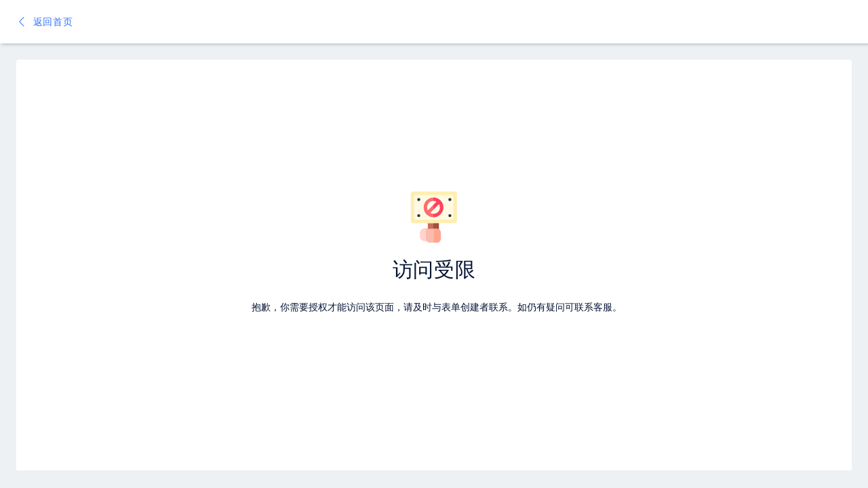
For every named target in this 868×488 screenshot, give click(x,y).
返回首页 (45, 21)
